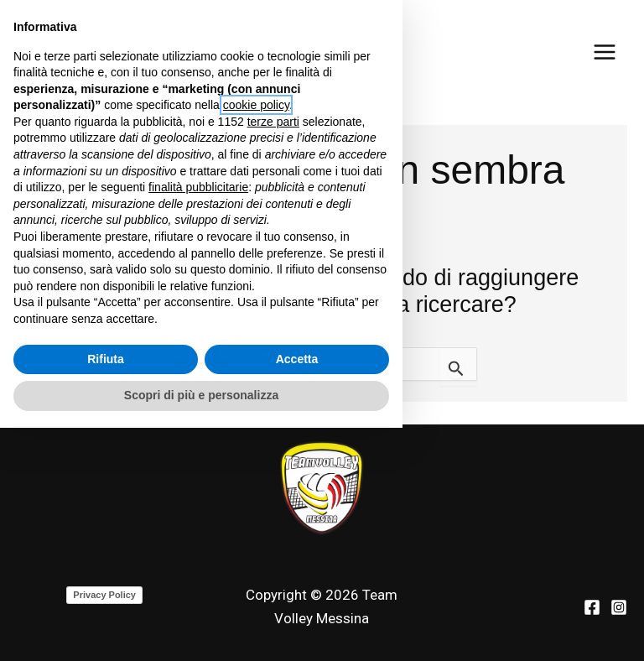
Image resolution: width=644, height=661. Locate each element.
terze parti (273, 355)
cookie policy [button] (256, 339)
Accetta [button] (297, 592)
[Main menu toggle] (605, 52)
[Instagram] (619, 607)
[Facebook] (592, 607)
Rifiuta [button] (106, 592)
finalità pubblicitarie (198, 420)
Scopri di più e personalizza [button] (201, 628)
